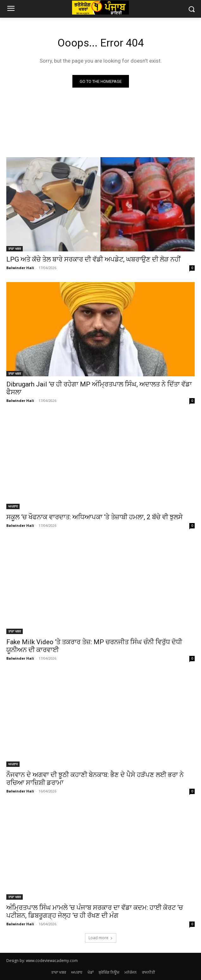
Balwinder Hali (20, 268)
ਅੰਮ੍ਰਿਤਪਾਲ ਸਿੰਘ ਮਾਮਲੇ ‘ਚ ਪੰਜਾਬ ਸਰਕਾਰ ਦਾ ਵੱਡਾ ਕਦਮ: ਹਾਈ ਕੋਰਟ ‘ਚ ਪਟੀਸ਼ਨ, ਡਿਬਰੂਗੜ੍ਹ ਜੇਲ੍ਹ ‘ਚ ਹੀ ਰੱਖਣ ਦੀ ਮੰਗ (95, 912)
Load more (101, 938)
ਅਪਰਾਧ (13, 506)
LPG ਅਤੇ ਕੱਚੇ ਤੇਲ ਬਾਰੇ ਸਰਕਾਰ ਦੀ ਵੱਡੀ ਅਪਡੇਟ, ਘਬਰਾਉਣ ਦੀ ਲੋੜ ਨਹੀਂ (93, 259)
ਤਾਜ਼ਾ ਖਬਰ (15, 249)
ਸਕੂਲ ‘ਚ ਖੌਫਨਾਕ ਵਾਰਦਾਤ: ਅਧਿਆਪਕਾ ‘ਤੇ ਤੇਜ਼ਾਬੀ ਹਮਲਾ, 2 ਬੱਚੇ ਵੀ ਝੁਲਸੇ (94, 517)
